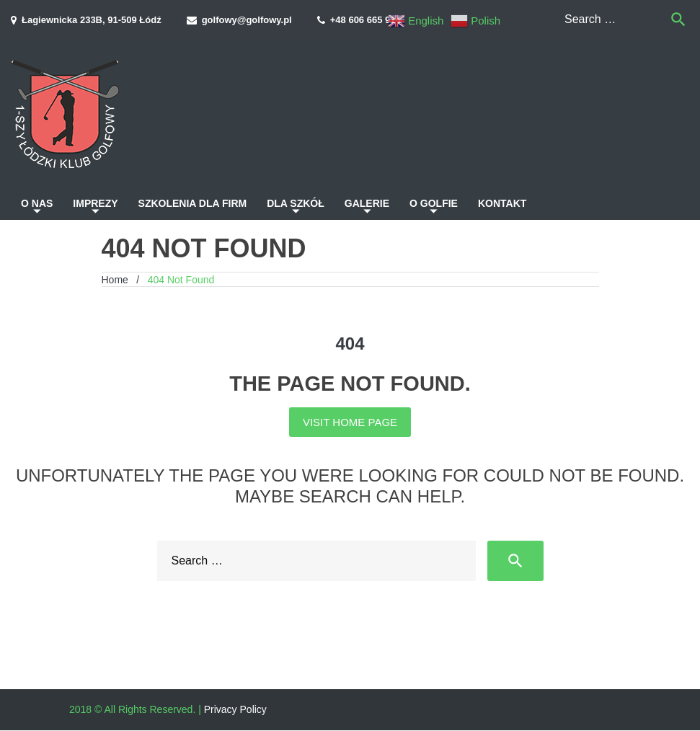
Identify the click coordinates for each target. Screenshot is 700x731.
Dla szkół (296, 203)
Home (115, 280)
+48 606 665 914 (365, 20)
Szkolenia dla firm (193, 203)
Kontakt (502, 203)
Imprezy (95, 203)
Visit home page (350, 422)
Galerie (367, 203)
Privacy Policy (235, 709)
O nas (37, 203)
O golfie (434, 203)
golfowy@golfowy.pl (247, 20)
